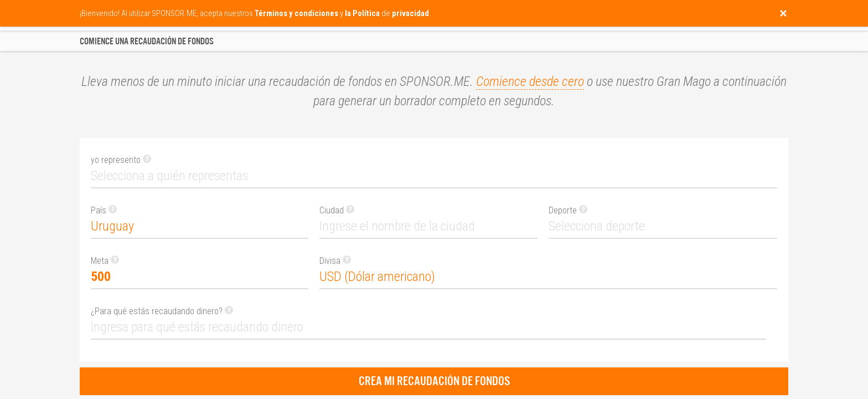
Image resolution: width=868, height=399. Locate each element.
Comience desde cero (530, 81)
